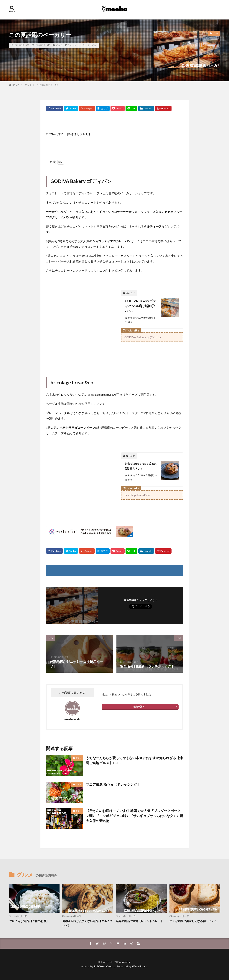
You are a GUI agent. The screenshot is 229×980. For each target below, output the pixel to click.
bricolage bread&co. (137, 495)
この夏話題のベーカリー (49, 85)
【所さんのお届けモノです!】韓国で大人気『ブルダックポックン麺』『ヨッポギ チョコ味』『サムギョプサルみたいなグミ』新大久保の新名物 (135, 816)
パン (84, 45)
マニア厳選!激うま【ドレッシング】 (113, 784)
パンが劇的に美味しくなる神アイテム (193, 921)
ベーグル (91, 45)
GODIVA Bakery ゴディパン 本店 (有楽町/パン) (141, 306)
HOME (15, 85)
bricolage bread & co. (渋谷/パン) (141, 466)
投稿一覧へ (139, 707)
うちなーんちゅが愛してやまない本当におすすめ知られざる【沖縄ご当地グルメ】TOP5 (134, 760)
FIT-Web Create (105, 966)
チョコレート (74, 45)
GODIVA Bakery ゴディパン (143, 337)
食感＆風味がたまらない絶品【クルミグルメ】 (87, 923)
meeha (126, 962)
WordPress (140, 966)
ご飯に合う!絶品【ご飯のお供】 (29, 921)
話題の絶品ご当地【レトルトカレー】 (140, 921)
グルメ (59, 45)
